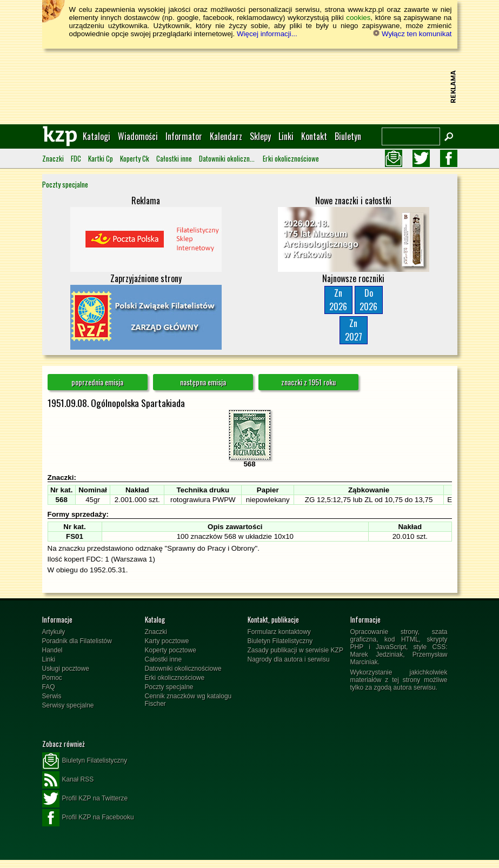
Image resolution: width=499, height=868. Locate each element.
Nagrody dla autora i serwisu (289, 659)
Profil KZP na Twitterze (85, 799)
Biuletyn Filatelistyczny (280, 641)
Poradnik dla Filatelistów (77, 641)
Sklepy (260, 136)
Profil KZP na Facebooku (88, 818)
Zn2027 (354, 330)
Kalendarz (226, 136)
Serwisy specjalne (68, 705)
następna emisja (203, 382)
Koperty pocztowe (171, 650)
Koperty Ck (135, 158)
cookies (358, 18)
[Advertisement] (250, 86)
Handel (52, 650)
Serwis (52, 696)
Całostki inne (174, 158)
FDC (76, 158)
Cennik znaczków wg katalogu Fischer (188, 700)
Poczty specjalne (65, 184)
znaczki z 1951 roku (308, 382)
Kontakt (314, 136)
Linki (286, 136)
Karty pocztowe (167, 641)
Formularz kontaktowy (279, 632)
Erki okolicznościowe (291, 158)
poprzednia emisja (97, 382)
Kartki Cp (101, 158)
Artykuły (54, 632)
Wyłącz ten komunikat (412, 34)
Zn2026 (338, 300)
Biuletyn (348, 136)
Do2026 (368, 300)
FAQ (49, 687)
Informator (184, 136)
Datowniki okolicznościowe (227, 158)
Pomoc (52, 678)
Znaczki (53, 158)
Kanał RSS (68, 780)
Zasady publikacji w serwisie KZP (295, 650)
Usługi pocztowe (66, 669)
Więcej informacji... (267, 34)
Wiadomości (138, 136)
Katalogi (97, 136)
